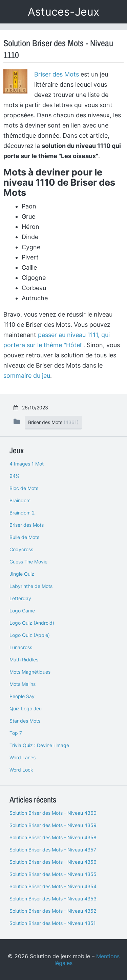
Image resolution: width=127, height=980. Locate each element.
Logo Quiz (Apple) (30, 635)
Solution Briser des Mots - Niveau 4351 (53, 923)
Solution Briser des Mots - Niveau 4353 (53, 899)
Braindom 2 (22, 513)
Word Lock (21, 770)
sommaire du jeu (27, 376)
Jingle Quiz (22, 574)
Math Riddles (24, 660)
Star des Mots (25, 721)
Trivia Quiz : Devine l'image (39, 745)
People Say (22, 696)
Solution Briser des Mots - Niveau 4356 (53, 862)
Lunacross (21, 647)
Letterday (20, 598)
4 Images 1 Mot (27, 464)
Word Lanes (23, 757)
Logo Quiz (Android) (32, 623)
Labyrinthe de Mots (31, 586)
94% (14, 476)
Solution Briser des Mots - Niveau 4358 (53, 837)
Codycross (21, 549)
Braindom (20, 500)
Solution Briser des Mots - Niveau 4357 (53, 850)
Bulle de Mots (24, 537)
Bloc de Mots (24, 488)
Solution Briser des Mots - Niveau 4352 (53, 911)
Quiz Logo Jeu (26, 708)
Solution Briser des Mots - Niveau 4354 (53, 886)
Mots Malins (23, 684)
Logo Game (22, 611)
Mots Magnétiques (30, 672)
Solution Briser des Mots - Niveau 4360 (53, 813)
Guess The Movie (28, 562)
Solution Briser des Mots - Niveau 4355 (53, 874)
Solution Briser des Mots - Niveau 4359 (53, 825)
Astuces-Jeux (63, 12)
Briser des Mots (57, 74)
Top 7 (16, 733)
